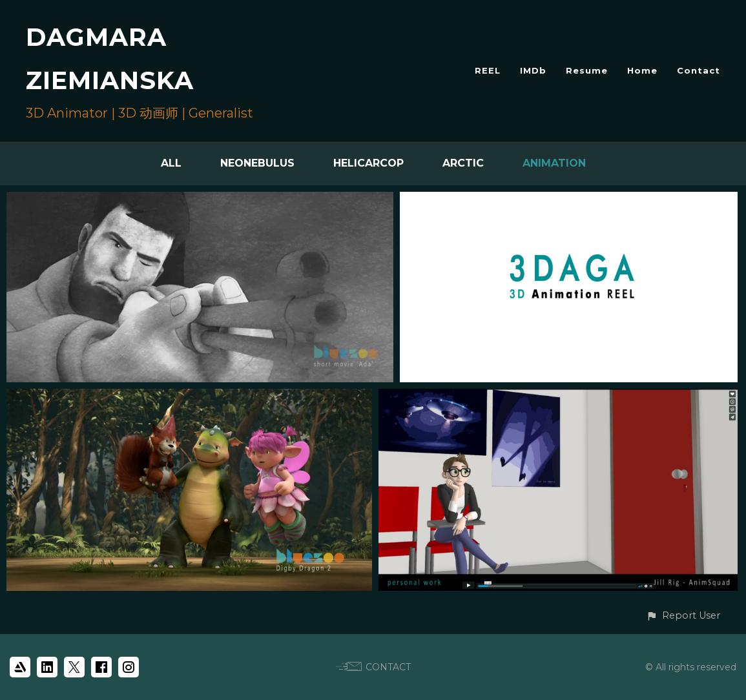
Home (642, 70)
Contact (699, 70)
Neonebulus (257, 163)
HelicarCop (368, 163)
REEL (488, 70)
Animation (554, 163)
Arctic (463, 163)
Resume (587, 70)
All (171, 163)
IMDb (533, 70)
